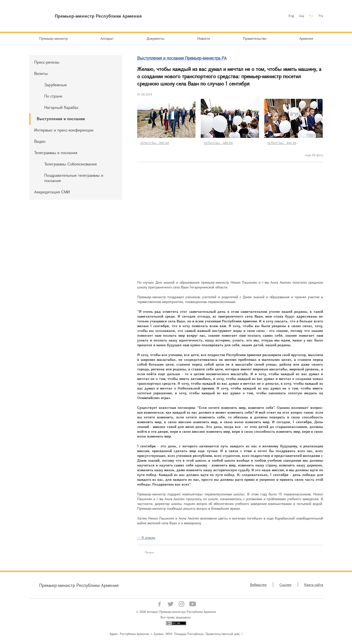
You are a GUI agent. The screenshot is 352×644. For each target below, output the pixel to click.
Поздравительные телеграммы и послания (74, 178)
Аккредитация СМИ (52, 192)
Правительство (255, 38)
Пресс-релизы (47, 62)
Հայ (301, 16)
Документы (156, 38)
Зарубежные (56, 85)
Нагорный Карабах (61, 107)
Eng (291, 16)
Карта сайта (314, 585)
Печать (149, 552)
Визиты (41, 73)
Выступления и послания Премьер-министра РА (182, 58)
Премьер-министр (54, 38)
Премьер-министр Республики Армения (79, 585)
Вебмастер (258, 585)
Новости (204, 38)
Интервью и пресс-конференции (64, 130)
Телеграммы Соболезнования (70, 164)
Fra (321, 16)
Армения (306, 38)
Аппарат (107, 38)
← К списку (146, 538)
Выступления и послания (61, 119)
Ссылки (285, 585)
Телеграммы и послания (56, 153)
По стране (53, 96)
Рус (311, 16)
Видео (40, 141)
